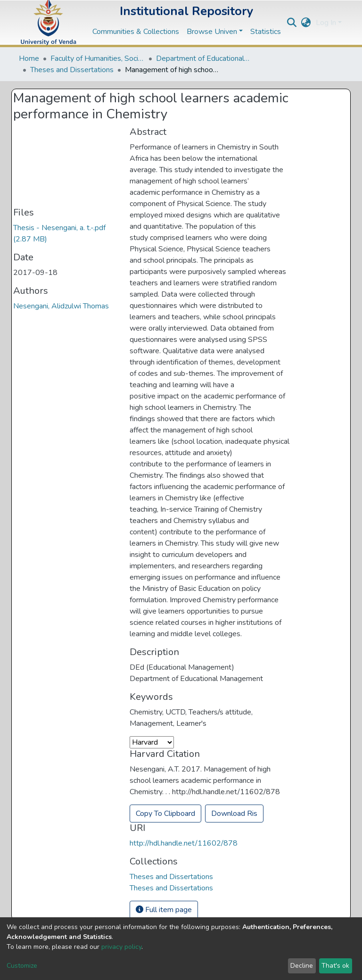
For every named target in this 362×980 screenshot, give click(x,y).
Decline (302, 966)
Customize (22, 966)
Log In (326, 23)
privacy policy (121, 947)
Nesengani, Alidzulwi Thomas (61, 306)
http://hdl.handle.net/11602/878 (184, 843)
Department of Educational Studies (203, 58)
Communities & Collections (136, 32)
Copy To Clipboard (165, 814)
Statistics (266, 32)
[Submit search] (292, 23)
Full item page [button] (164, 910)
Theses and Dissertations (72, 70)
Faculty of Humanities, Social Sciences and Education (98, 58)
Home (29, 58)
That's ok (335, 966)
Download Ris (234, 814)
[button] (306, 23)
